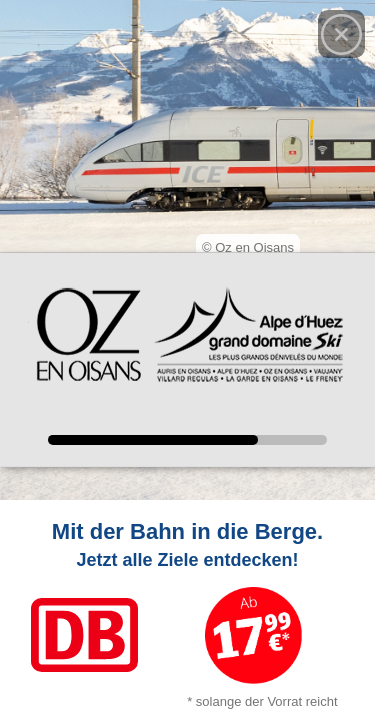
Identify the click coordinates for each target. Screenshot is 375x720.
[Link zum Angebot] (187, 610)
